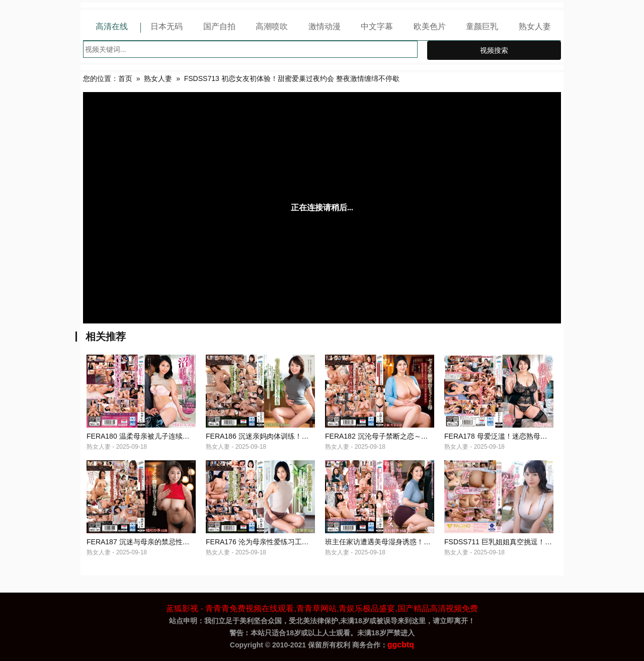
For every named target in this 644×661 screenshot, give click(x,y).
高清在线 (112, 26)
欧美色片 (430, 26)
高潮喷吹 (272, 26)
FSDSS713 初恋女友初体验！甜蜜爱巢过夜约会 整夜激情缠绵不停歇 (292, 78)
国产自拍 (219, 26)
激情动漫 (325, 26)
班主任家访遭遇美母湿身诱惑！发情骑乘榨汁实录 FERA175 (419, 542)
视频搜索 (494, 50)
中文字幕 (377, 26)
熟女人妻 (535, 26)
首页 (125, 78)
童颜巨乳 (482, 26)
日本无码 (167, 26)
